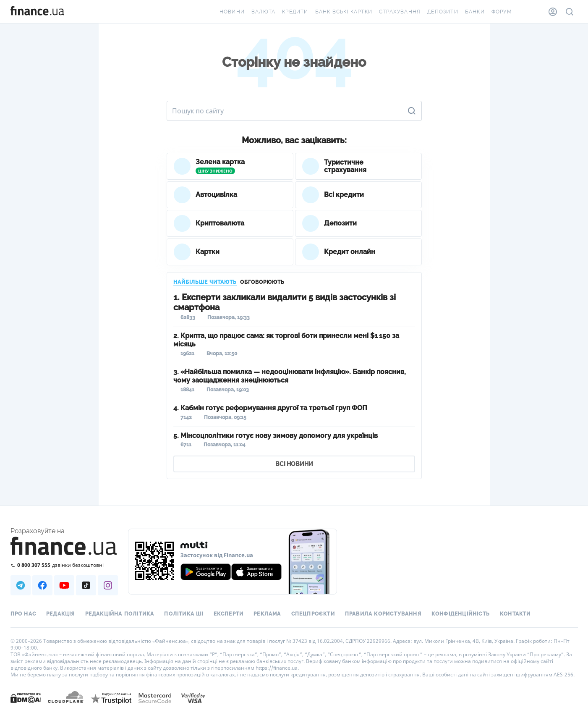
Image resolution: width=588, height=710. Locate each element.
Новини (232, 12)
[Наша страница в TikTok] (86, 585)
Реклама (267, 614)
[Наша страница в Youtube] (64, 585)
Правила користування (383, 614)
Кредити (295, 12)
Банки (475, 12)
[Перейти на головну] (37, 12)
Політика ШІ (184, 614)
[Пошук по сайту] (570, 12)
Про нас (23, 614)
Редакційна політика (120, 614)
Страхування (400, 12)
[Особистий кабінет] (553, 12)
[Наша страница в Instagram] (108, 585)
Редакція (61, 614)
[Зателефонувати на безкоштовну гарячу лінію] (64, 565)
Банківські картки (344, 12)
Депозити (443, 12)
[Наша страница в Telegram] (21, 585)
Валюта (263, 12)
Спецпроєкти (313, 614)
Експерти (229, 614)
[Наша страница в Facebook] (42, 585)
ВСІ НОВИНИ (294, 464)
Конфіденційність (461, 614)
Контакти (515, 614)
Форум (502, 12)
